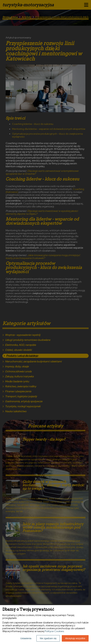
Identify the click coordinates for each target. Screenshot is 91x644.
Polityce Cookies (54, 631)
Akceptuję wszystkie (75, 638)
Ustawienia (26, 638)
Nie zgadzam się (48, 638)
